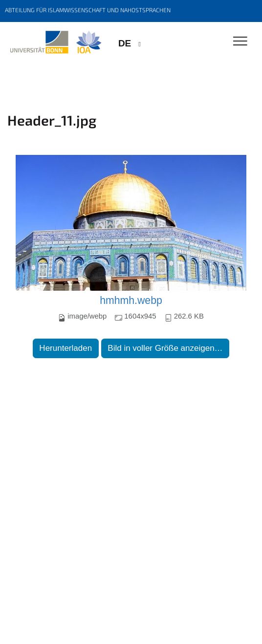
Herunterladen (65, 348)
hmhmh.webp (131, 301)
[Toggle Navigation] (240, 42)
